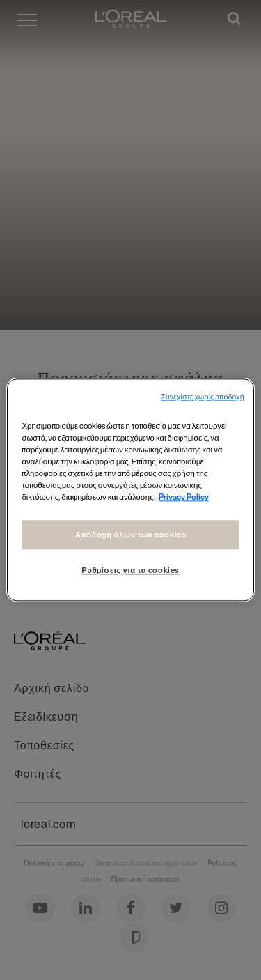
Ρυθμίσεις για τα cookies (130, 571)
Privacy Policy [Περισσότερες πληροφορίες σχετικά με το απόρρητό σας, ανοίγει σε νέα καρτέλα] (184, 497)
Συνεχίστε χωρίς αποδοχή (202, 397)
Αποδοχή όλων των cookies (131, 535)
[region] (130, 490)
